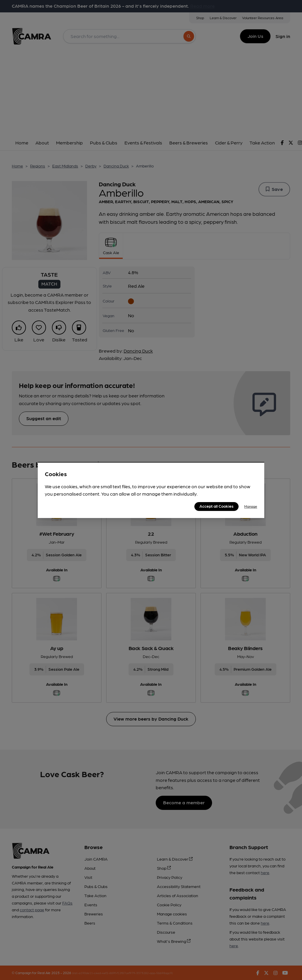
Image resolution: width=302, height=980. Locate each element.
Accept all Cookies (216, 506)
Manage (251, 506)
